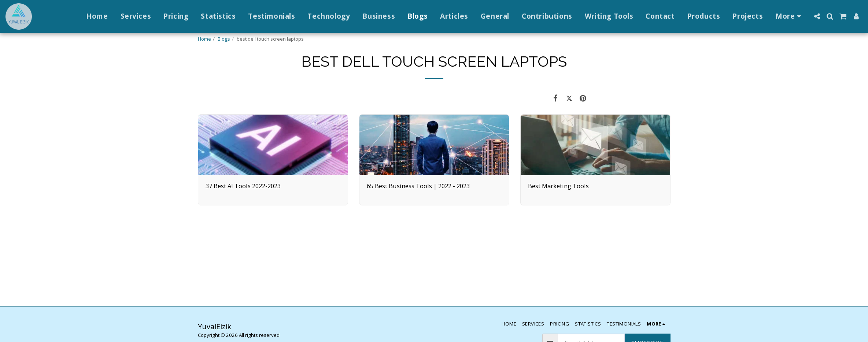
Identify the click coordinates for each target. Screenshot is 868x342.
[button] (817, 16)
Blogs (224, 39)
